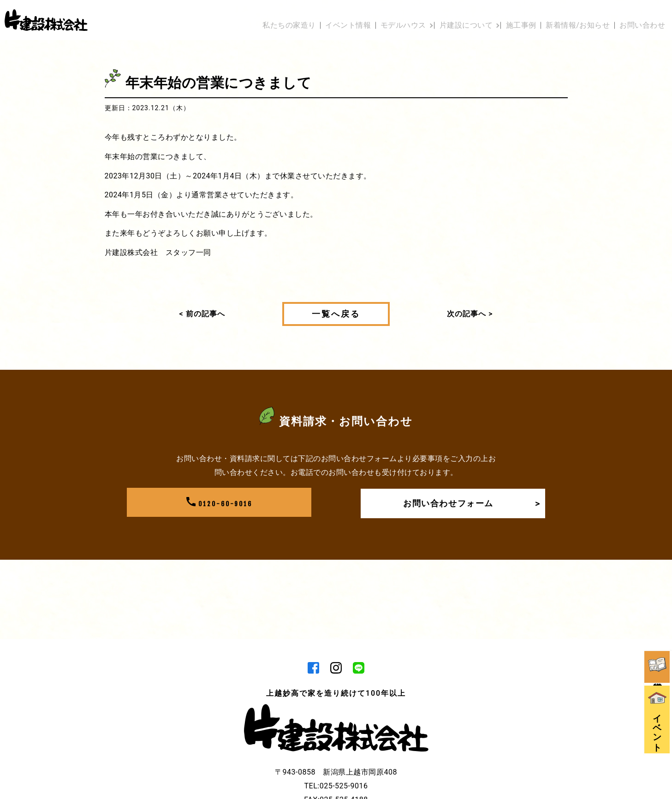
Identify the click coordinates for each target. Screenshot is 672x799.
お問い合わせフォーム (469, 503)
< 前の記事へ (202, 314)
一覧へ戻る (336, 314)
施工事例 (512, 15)
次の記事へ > (470, 314)
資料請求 (658, 610)
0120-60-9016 (219, 503)
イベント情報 (320, 15)
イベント (658, 674)
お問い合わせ (642, 15)
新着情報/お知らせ (574, 15)
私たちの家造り (257, 15)
